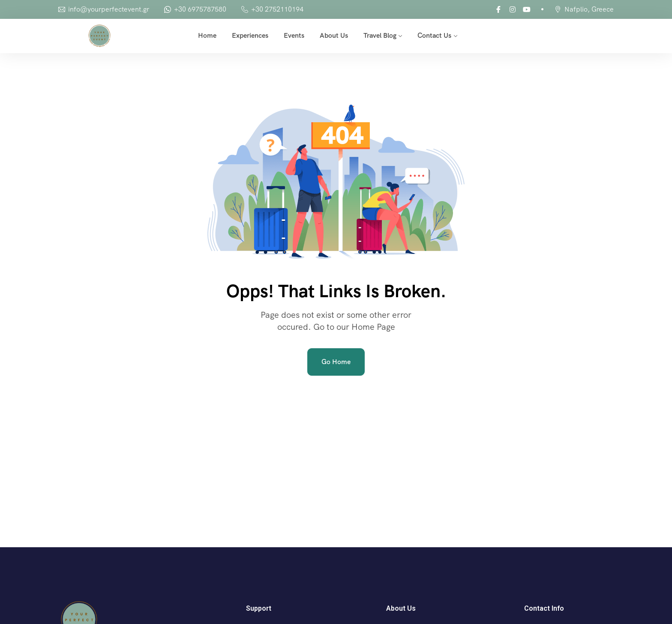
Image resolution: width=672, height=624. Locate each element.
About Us (334, 35)
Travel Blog (380, 35)
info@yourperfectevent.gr (109, 9)
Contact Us (434, 35)
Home (207, 35)
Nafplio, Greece (589, 9)
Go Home (336, 362)
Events (294, 35)
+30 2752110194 (277, 9)
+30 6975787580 (200, 9)
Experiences (250, 35)
